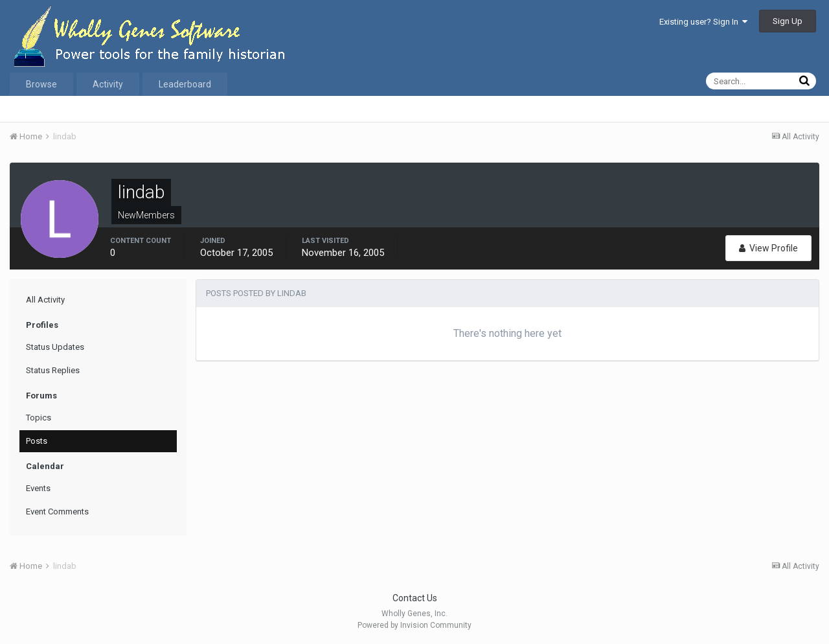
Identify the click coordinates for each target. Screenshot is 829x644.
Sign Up (788, 21)
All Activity (45, 300)
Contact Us (415, 598)
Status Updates (55, 347)
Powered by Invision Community (414, 625)
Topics (39, 418)
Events (38, 488)
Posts (37, 441)
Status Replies (53, 370)
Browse (41, 84)
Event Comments (57, 512)
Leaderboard (185, 84)
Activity (108, 84)
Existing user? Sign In (703, 22)
